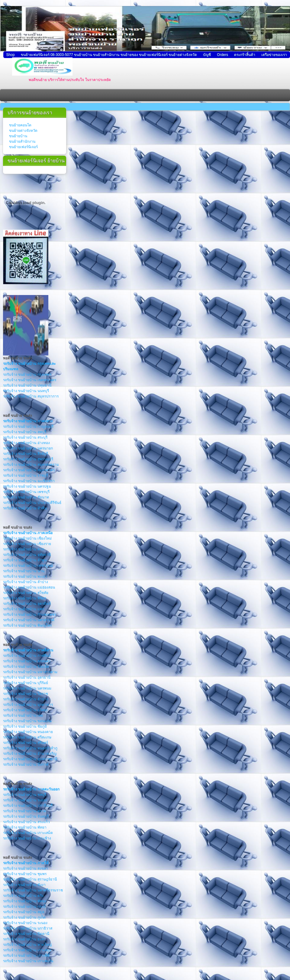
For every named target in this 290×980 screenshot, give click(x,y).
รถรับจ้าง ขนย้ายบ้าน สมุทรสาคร (29, 470)
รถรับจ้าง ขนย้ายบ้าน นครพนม (27, 688)
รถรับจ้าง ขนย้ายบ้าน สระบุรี (25, 437)
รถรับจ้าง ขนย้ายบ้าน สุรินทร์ (26, 743)
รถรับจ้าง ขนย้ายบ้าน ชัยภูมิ (25, 726)
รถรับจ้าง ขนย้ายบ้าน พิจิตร (25, 598)
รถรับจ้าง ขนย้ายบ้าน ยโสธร (25, 710)
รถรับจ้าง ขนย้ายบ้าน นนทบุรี (26, 391)
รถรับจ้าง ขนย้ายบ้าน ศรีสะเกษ (27, 737)
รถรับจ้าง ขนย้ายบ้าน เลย (23, 716)
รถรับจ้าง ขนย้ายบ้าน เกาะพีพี (26, 956)
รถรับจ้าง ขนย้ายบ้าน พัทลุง (25, 901)
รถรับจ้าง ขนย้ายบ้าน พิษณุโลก (27, 625)
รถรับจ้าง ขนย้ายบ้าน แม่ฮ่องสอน (29, 587)
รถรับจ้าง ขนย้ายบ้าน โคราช (26, 694)
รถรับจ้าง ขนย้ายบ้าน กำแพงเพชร (30, 615)
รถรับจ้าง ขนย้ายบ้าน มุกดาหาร (28, 705)
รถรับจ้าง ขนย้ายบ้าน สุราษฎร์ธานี (30, 879)
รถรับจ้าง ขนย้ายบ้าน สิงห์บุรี (26, 454)
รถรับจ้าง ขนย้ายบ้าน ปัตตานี (26, 934)
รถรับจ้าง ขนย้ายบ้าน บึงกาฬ (26, 764)
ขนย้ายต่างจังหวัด (23, 131)
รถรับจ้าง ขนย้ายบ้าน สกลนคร (27, 661)
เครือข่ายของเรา (274, 55)
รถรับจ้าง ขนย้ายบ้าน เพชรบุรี (26, 492)
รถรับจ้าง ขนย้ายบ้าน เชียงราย (27, 544)
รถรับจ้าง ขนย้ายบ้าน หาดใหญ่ (27, 945)
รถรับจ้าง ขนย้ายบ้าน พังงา (24, 885)
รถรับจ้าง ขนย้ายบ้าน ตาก (24, 549)
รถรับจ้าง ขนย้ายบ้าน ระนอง (25, 923)
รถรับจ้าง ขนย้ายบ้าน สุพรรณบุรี (28, 459)
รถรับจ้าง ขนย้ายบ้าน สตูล (24, 912)
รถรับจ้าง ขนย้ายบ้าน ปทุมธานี (27, 385)
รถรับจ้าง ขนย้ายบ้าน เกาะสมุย (27, 950)
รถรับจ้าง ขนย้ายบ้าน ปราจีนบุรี (28, 806)
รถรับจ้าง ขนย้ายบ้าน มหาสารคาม (30, 672)
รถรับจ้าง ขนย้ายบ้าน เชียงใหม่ (27, 538)
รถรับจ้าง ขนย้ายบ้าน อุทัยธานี (27, 555)
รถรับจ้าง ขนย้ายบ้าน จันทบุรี (26, 816)
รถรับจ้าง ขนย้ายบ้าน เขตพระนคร (30, 380)
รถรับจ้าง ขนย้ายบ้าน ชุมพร (25, 874)
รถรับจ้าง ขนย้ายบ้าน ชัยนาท (26, 497)
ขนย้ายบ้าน (18, 136)
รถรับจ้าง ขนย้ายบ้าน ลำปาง (26, 582)
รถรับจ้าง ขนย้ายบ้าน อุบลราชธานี (30, 759)
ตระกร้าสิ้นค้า (245, 55)
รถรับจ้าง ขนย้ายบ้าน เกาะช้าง (27, 838)
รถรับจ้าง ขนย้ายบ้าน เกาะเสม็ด (28, 833)
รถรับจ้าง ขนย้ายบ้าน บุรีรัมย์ (26, 683)
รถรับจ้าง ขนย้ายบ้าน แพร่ (24, 609)
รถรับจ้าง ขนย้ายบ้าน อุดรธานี (27, 677)
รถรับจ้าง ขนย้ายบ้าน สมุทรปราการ (31, 396)
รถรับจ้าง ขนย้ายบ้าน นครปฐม (27, 486)
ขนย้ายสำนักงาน (22, 141)
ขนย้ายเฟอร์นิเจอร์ (23, 147)
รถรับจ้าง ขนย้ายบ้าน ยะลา (24, 939)
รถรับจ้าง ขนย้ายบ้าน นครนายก (28, 448)
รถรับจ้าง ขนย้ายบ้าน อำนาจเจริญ (30, 754)
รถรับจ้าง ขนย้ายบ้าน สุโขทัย (26, 593)
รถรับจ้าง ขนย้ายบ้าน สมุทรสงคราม (31, 465)
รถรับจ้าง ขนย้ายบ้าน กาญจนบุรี (28, 427)
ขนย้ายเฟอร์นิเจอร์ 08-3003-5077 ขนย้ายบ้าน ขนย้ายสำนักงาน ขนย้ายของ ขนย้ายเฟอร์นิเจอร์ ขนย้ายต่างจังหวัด (109, 55)
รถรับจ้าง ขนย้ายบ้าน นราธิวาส (28, 928)
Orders (222, 55)
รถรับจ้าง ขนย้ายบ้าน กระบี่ (24, 907)
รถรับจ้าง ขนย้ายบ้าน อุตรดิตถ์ (27, 604)
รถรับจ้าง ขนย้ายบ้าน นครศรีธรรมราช (33, 890)
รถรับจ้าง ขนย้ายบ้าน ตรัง (23, 896)
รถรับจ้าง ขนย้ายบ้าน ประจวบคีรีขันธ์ (32, 503)
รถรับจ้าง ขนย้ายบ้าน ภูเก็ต (24, 917)
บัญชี (207, 55)
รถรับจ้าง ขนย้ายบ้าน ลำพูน (25, 560)
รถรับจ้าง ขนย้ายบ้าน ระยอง (25, 800)
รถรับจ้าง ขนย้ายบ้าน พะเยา (25, 576)
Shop (11, 55)
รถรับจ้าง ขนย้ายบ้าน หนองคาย (28, 732)
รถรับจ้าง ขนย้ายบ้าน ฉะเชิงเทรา (29, 481)
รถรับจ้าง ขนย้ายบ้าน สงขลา (26, 868)
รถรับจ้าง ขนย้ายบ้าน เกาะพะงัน (28, 961)
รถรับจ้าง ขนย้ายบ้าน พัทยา (25, 827)
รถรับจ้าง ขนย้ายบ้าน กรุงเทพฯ (27, 375)
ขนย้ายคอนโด (20, 125)
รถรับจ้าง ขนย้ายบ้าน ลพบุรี (25, 432)
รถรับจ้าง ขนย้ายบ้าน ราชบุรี (26, 475)
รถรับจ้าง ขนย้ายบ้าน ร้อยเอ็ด (26, 667)
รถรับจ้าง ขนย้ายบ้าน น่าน (24, 571)
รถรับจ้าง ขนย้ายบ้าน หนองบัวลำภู (30, 748)
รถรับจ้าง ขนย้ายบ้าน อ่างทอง (26, 443)
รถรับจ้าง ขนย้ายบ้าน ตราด (25, 811)
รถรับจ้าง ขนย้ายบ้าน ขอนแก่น (27, 721)
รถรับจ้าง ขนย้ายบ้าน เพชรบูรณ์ (28, 566)
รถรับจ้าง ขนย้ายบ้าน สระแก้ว (26, 822)
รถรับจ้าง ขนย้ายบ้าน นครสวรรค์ (29, 620)
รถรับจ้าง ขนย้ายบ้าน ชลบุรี (25, 795)
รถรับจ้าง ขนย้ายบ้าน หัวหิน (25, 508)
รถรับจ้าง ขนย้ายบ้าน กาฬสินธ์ (27, 656)
